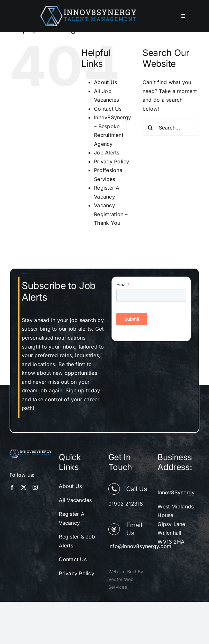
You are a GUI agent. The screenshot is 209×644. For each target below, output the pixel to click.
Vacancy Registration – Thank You (111, 214)
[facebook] (12, 487)
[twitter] (24, 487)
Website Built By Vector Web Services (126, 579)
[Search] (151, 128)
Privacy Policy (112, 161)
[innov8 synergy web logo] (88, 8)
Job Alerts (107, 153)
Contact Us (108, 109)
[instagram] (35, 487)
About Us (105, 82)
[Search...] (171, 128)
